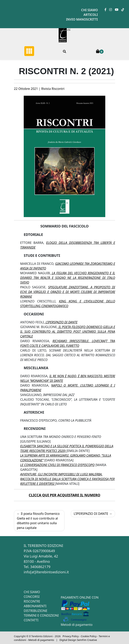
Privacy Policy (71, 636)
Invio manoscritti (82, 19)
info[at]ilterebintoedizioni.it (46, 572)
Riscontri (32, 601)
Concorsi (32, 597)
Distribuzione (35, 611)
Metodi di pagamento (77, 625)
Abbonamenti (35, 606)
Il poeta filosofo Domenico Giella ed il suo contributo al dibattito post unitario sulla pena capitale (38, 521)
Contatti (31, 620)
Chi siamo (89, 10)
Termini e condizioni (41, 615)
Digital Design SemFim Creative (78, 640)
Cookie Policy (89, 636)
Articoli (91, 15)
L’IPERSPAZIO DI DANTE (91, 514)
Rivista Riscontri (53, 89)
